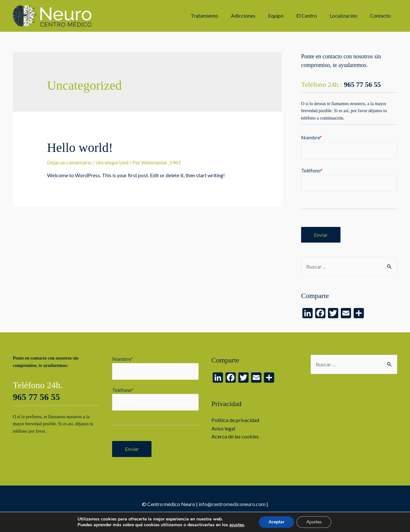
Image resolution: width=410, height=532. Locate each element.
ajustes (237, 525)
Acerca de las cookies (235, 436)
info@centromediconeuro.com (232, 504)
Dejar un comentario (69, 162)
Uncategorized (112, 162)
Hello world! (80, 148)
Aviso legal (223, 428)
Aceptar (276, 522)
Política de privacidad (235, 420)
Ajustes (314, 522)
